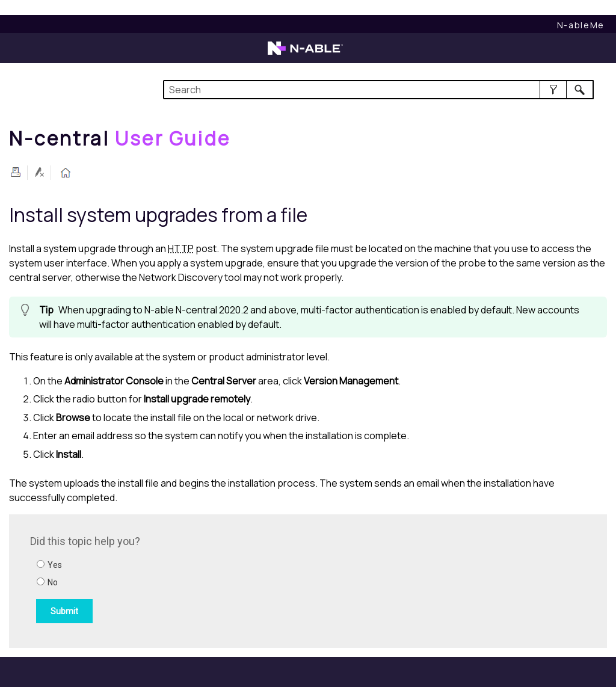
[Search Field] (378, 90)
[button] (553, 90)
